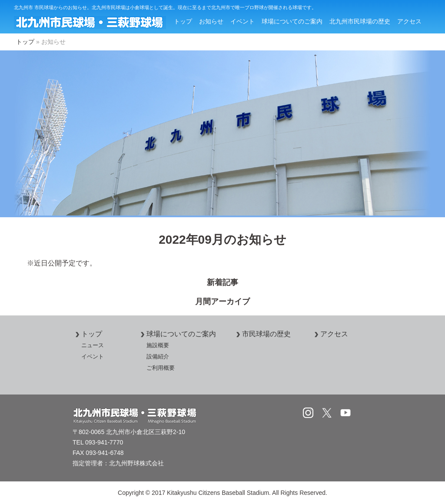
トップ (183, 21)
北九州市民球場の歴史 (360, 21)
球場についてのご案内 (292, 21)
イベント (242, 21)
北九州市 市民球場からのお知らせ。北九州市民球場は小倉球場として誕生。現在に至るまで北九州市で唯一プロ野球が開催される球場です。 (165, 7)
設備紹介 (158, 356)
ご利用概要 (161, 368)
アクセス (409, 21)
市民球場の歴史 (262, 334)
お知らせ (211, 21)
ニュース (93, 345)
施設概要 (158, 345)
